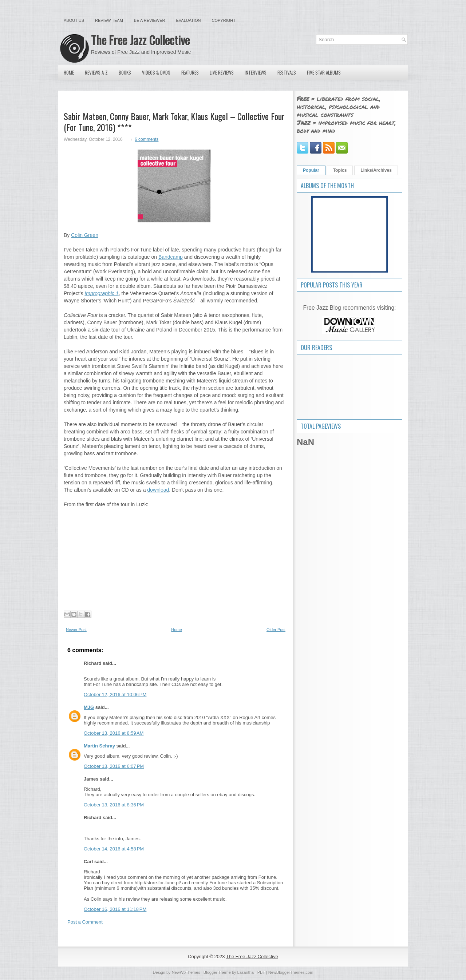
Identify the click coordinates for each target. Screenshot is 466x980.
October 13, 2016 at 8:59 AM (114, 733)
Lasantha (246, 972)
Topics (340, 170)
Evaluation (188, 20)
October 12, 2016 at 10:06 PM (115, 695)
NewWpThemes (186, 972)
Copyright (224, 20)
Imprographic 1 (101, 293)
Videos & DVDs (156, 72)
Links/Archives (376, 170)
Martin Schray (99, 746)
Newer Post (76, 630)
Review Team (109, 20)
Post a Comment (85, 922)
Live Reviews (222, 72)
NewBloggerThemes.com (291, 972)
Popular (311, 170)
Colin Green (85, 235)
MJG (89, 707)
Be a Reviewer (150, 20)
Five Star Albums (324, 72)
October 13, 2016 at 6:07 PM (114, 766)
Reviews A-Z (96, 72)
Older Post (276, 630)
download (158, 490)
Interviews (256, 72)
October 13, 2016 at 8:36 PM (114, 805)
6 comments (147, 139)
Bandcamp (171, 257)
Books (125, 72)
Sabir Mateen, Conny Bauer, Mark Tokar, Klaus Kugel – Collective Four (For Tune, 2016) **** (174, 122)
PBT (261, 972)
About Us (74, 20)
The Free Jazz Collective (140, 40)
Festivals (287, 72)
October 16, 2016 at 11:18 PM (115, 909)
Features (190, 72)
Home (69, 72)
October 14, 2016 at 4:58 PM (114, 849)
